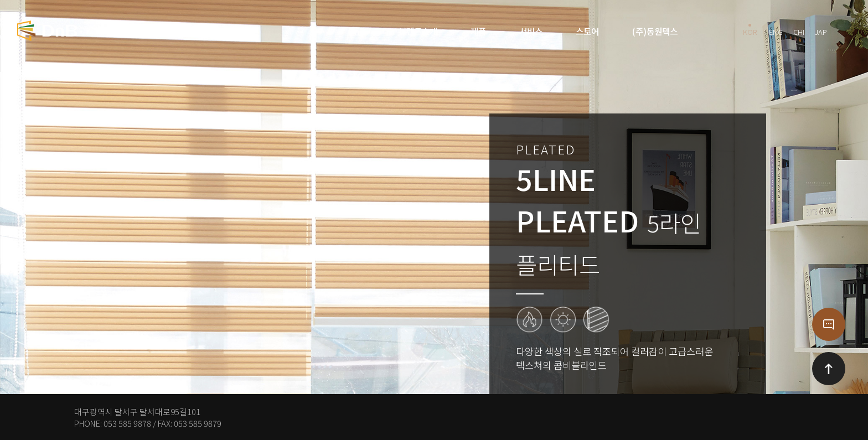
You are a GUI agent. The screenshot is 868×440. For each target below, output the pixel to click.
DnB (356, 31)
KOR (750, 30)
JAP (821, 30)
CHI (799, 30)
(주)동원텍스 (655, 31)
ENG (776, 30)
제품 (478, 31)
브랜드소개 (418, 31)
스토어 (587, 31)
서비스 (531, 31)
